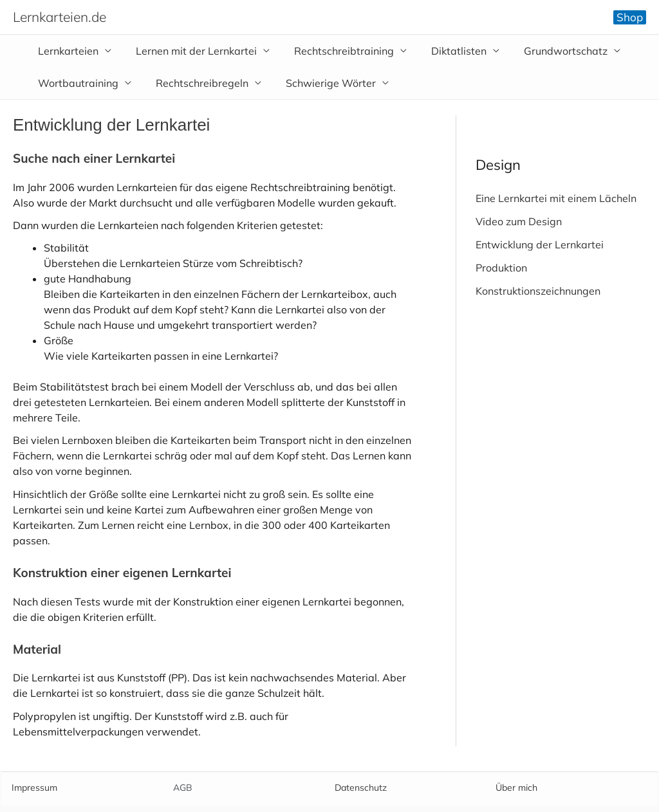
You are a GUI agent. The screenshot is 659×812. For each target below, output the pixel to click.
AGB (183, 788)
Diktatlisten (445, 51)
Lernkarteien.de (60, 17)
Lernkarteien (66, 51)
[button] (630, 17)
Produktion (501, 268)
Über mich (516, 788)
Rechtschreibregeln (196, 83)
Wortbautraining (76, 83)
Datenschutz (361, 788)
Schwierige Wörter (321, 83)
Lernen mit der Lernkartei (190, 51)
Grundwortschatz (548, 51)
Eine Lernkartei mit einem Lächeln (556, 198)
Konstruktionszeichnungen (538, 291)
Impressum (34, 788)
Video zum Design (519, 221)
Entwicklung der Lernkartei (540, 245)
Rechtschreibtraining (334, 51)
